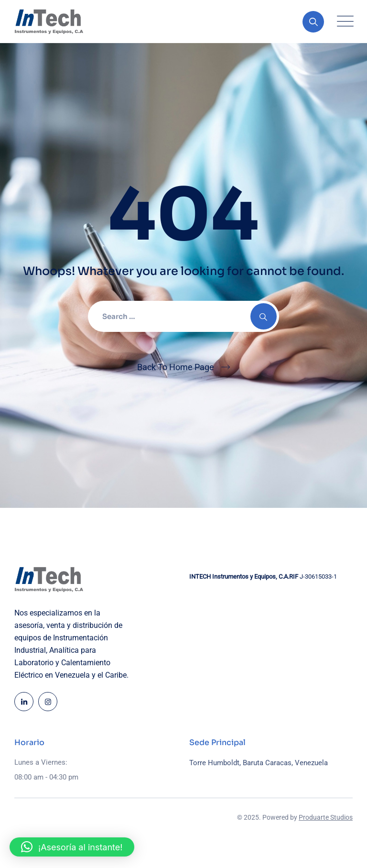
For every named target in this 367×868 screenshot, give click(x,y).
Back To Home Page (176, 367)
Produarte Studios (326, 817)
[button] (72, 847)
